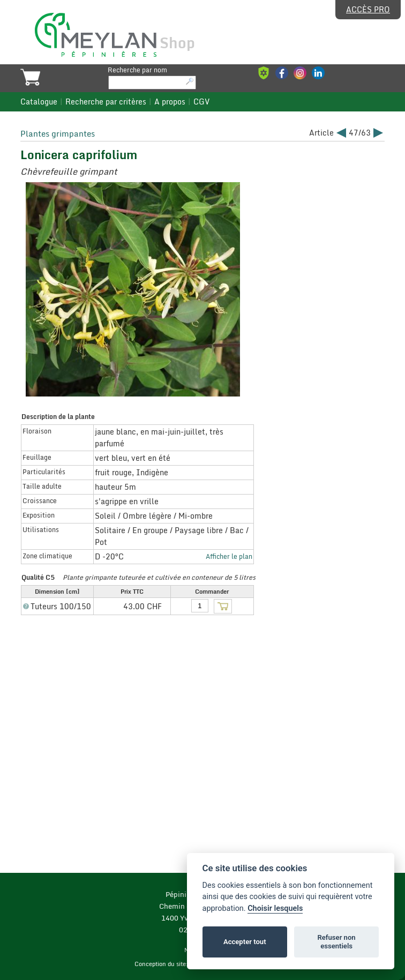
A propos (170, 102)
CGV (201, 102)
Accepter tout (245, 942)
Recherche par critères (106, 102)
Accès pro (368, 10)
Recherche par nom (137, 70)
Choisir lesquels (275, 908)
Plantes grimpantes (58, 133)
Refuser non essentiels (336, 942)
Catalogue (39, 102)
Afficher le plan (229, 556)
